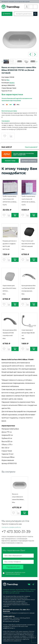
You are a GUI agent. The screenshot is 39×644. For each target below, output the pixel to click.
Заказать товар (10, 161)
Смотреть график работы (11, 527)
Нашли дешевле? (31, 147)
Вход (27, 7)
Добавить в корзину (29, 161)
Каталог (6, 14)
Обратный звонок (31, 7)
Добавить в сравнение (11, 136)
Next (35, 54)
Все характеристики (12, 95)
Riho (8, 80)
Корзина (35, 7)
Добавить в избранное (5, 136)
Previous (30, 54)
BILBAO (12, 83)
